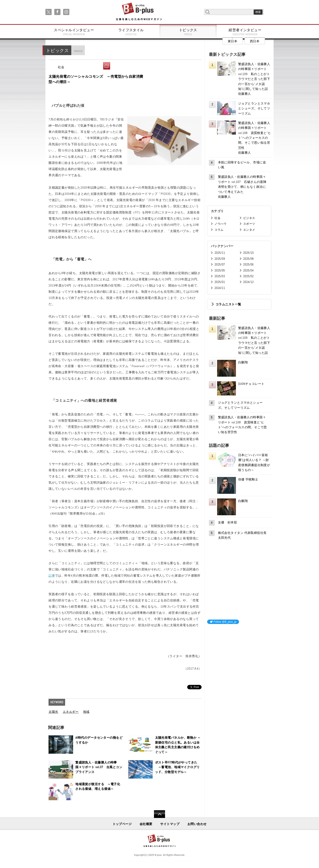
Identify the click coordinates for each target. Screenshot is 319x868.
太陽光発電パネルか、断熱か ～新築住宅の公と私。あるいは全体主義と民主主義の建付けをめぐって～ (178, 745)
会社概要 (146, 824)
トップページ (122, 824)
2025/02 (248, 276)
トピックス (188, 32)
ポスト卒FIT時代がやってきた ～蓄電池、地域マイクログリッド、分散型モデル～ (177, 767)
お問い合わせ (197, 824)
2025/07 (220, 264)
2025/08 (248, 259)
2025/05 (220, 270)
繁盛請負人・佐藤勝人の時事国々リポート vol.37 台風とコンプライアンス (99, 767)
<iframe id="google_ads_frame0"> (207, 686)
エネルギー (71, 712)
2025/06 (248, 264)
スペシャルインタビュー (74, 32)
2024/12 (248, 282)
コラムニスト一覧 (228, 304)
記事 (52, 575)
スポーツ (249, 224)
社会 (61, 67)
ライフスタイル (131, 32)
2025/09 (220, 259)
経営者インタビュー (245, 32)
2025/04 (248, 270)
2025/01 (220, 282)
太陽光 (53, 712)
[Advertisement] (240, 655)
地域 (86, 712)
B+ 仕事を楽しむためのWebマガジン (139, 12)
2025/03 (220, 276)
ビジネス (249, 218)
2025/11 (220, 253)
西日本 (255, 41)
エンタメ (249, 230)
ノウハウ (220, 224)
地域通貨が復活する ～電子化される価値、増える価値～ (98, 787)
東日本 (232, 41)
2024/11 (220, 288)
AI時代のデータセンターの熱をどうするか (99, 740)
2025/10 (248, 253)
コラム (219, 230)
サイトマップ (170, 824)
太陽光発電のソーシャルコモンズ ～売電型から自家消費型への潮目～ (96, 79)
